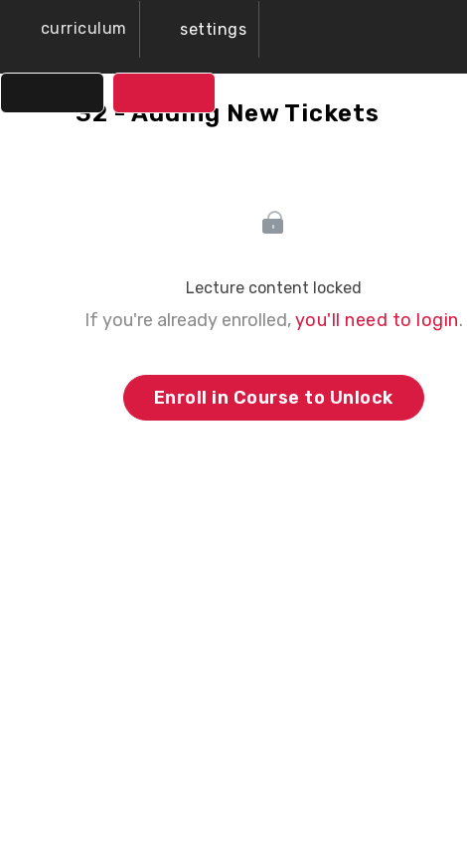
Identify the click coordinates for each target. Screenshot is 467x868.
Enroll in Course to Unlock (274, 398)
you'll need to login (377, 320)
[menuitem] (200, 29)
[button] (70, 29)
